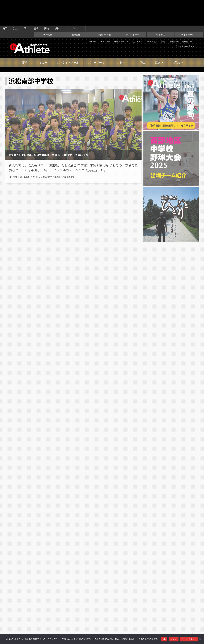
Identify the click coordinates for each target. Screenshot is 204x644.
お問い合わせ (104, 11)
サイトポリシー (189, 11)
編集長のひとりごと (153, 23)
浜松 (17, 4)
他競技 (176, 38)
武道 (158, 38)
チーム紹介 (111, 18)
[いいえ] (200, 639)
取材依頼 (76, 11)
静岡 (6, 4)
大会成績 (48, 11)
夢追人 (182, 18)
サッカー (42, 38)
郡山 (29, 4)
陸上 (143, 38)
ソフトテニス (122, 38)
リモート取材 (167, 18)
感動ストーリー (130, 18)
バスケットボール (68, 38)
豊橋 (41, 4)
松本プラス (87, 4)
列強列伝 (195, 18)
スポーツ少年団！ (132, 11)
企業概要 (161, 11)
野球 (24, 38)
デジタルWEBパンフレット (184, 23)
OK (164, 639)
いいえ (174, 639)
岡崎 (52, 4)
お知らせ (95, 18)
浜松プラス (68, 4)
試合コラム (149, 18)
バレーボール (96, 38)
